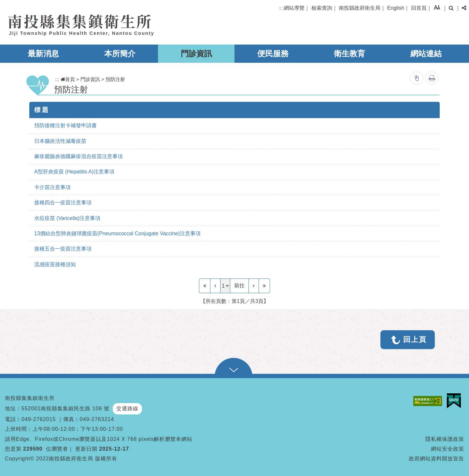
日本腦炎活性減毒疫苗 (60, 141)
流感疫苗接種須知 (55, 264)
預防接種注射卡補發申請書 (65, 125)
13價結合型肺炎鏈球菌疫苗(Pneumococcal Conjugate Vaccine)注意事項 (117, 233)
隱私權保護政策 (445, 439)
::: (281, 8)
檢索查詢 (322, 8)
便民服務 (273, 54)
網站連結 (426, 54)
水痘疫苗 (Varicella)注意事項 (67, 218)
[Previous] (215, 286)
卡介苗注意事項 (52, 187)
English (396, 8)
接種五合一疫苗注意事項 (63, 249)
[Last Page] (264, 286)
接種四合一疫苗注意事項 (63, 203)
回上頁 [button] (415, 340)
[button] (437, 7)
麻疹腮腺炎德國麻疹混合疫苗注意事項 (78, 156)
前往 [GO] (239, 286)
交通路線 (127, 408)
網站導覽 (294, 8)
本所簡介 (120, 54)
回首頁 (419, 8)
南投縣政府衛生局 (360, 8)
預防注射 (115, 79)
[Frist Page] (205, 286)
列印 (432, 78)
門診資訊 (196, 54)
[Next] (254, 286)
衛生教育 (349, 54)
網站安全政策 (448, 449)
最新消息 (43, 54)
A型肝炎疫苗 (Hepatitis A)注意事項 (74, 172)
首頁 (68, 79)
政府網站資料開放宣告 (436, 459)
